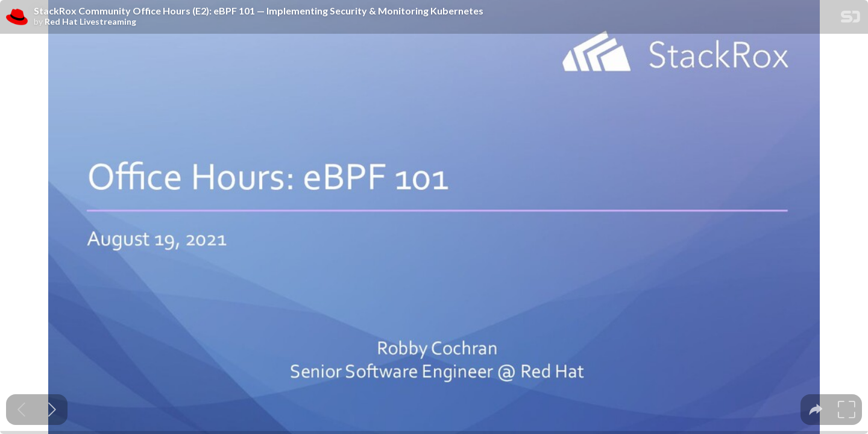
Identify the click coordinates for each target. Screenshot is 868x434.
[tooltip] (816, 410)
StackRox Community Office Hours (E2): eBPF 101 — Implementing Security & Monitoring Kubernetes (259, 11)
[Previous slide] (21, 410)
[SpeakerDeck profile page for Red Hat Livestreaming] (17, 17)
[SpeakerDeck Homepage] (851, 19)
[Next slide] (52, 410)
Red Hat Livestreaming (90, 22)
